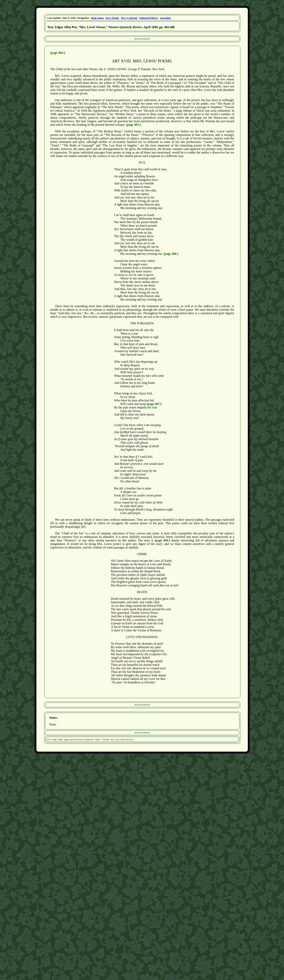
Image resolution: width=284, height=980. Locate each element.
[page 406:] (171, 254)
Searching (165, 18)
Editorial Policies (149, 18)
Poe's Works (112, 18)
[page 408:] (162, 540)
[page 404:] (58, 53)
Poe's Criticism (129, 18)
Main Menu (97, 18)
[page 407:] (154, 404)
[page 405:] (133, 125)
